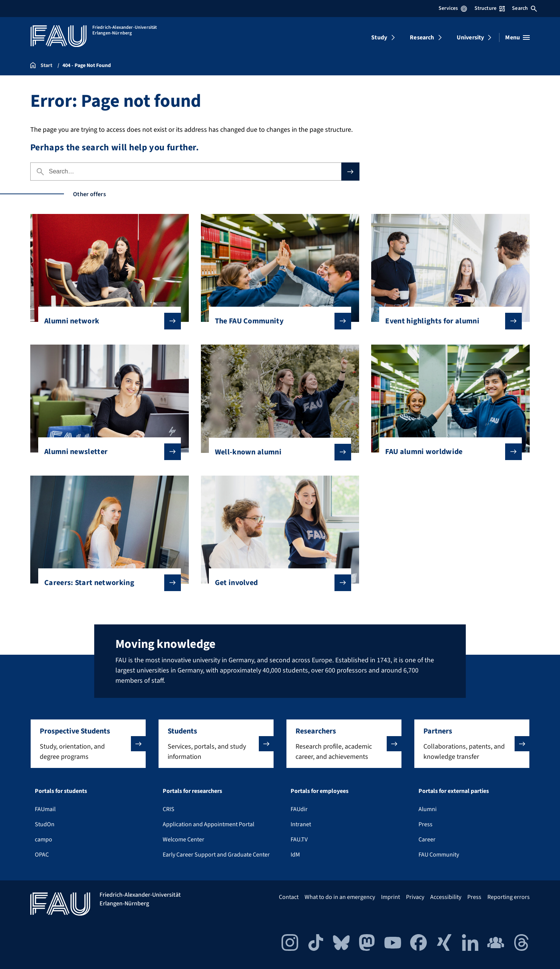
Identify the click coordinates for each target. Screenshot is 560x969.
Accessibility (446, 897)
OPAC (42, 855)
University (471, 37)
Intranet (301, 824)
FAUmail (45, 809)
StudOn (45, 824)
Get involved (277, 583)
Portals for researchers (192, 791)
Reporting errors (509, 897)
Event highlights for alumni (447, 321)
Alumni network (107, 321)
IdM (295, 855)
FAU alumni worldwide (447, 452)
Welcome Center (184, 839)
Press (425, 824)
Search (524, 8)
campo (44, 839)
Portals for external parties (454, 791)
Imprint (390, 897)
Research (422, 37)
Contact (289, 897)
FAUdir (299, 809)
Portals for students (61, 791)
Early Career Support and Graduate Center (216, 855)
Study (379, 37)
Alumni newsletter (107, 452)
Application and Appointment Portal (208, 824)
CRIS (169, 809)
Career (427, 839)
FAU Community (439, 855)
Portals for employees (320, 791)
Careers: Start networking (107, 583)
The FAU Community (277, 321)
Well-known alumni (277, 452)
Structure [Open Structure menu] (490, 8)
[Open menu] (517, 37)
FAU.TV (299, 839)
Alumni (428, 809)
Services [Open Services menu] (453, 8)
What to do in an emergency (340, 897)
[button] (88, 744)
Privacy (415, 897)
